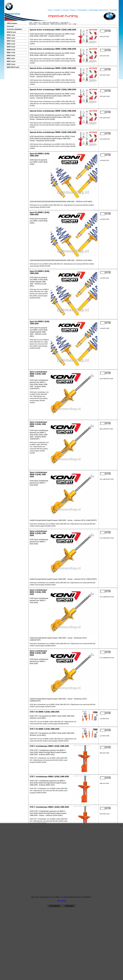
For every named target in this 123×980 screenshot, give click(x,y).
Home (50, 10)
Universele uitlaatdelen (14, 29)
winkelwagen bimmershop (98, 10)
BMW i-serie (11, 58)
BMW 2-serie (11, 38)
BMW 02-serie (11, 32)
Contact (65, 10)
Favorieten (114, 10)
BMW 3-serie (11, 41)
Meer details (62, 901)
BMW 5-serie (11, 47)
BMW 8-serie (11, 56)
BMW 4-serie (11, 44)
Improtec (57, 10)
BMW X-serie (11, 61)
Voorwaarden (82, 10)
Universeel (10, 26)
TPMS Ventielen (12, 23)
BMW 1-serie (11, 35)
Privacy (73, 10)
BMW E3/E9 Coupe (13, 67)
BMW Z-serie (11, 64)
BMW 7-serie (11, 53)
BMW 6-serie (11, 50)
